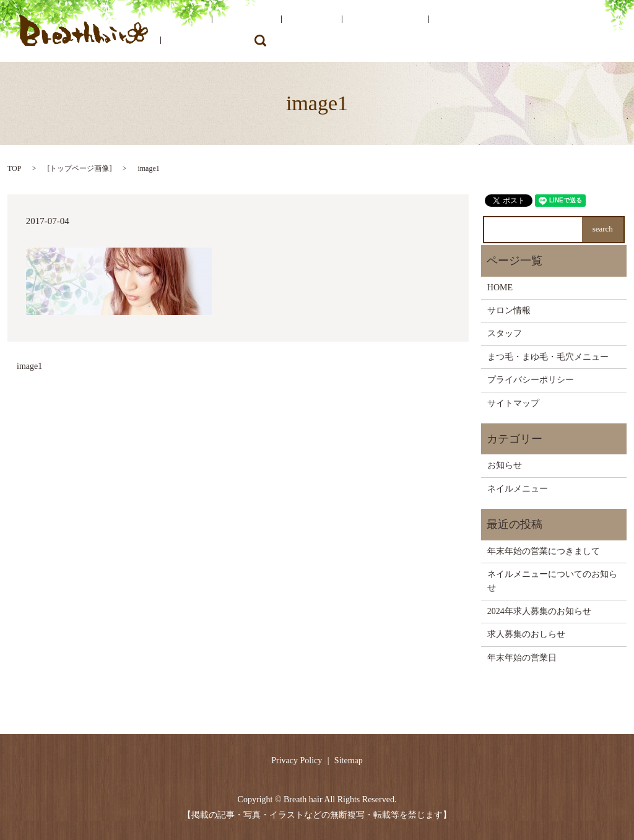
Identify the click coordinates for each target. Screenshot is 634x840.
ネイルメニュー (553, 31)
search (601, 31)
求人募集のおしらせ (526, 634)
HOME (206, 31)
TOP (14, 168)
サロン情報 (250, 31)
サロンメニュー (354, 31)
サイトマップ (513, 403)
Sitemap (349, 760)
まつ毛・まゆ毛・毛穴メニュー (453, 31)
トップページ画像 (79, 168)
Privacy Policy (297, 760)
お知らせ (505, 465)
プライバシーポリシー (531, 380)
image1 (29, 366)
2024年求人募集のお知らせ (539, 611)
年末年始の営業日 (522, 658)
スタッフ (297, 31)
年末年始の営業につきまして (544, 551)
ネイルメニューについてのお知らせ (552, 581)
